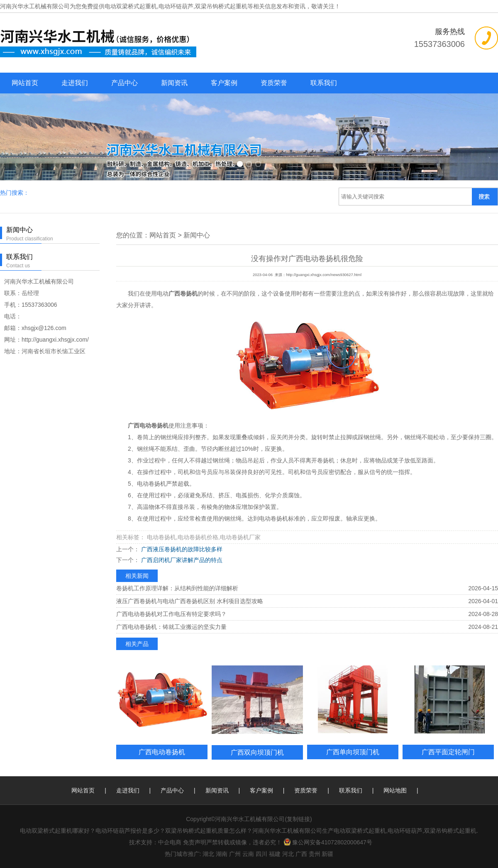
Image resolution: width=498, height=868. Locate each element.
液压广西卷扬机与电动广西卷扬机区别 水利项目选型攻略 (190, 601)
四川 (261, 854)
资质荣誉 (274, 83)
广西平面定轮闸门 (448, 752)
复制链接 (298, 819)
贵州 (315, 854)
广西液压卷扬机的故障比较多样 (181, 549)
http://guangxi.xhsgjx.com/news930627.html (324, 275)
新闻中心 (197, 235)
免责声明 (195, 842)
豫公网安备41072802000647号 (328, 842)
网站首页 (25, 83)
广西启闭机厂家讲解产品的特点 (181, 560)
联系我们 (324, 83)
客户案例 (224, 83)
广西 (301, 854)
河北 (288, 854)
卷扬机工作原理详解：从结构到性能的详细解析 (177, 588)
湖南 (222, 854)
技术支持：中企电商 (155, 842)
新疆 (327, 854)
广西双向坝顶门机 (257, 752)
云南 (248, 854)
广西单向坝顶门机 (353, 752)
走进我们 (75, 83)
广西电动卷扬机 (162, 752)
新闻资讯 (174, 83)
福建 (275, 854)
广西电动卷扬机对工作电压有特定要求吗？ (171, 614)
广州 (235, 854)
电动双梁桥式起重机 (131, 6)
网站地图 (395, 790)
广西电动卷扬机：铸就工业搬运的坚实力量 (171, 627)
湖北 (208, 854)
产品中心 (124, 83)
